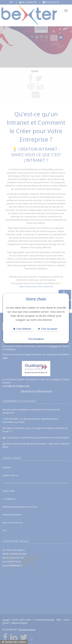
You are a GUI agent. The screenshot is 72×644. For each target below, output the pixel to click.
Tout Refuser (22, 329)
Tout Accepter (48, 329)
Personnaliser (36, 339)
